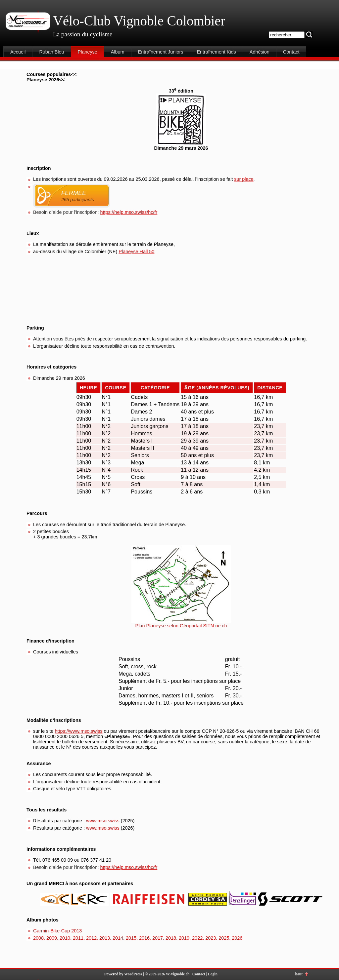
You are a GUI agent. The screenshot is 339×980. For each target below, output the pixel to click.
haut (299, 974)
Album (118, 52)
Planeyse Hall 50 (136, 252)
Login (213, 974)
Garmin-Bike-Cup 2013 (57, 931)
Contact (291, 52)
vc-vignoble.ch (178, 974)
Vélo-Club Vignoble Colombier (139, 21)
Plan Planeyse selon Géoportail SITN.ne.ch (181, 626)
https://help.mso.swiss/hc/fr (129, 212)
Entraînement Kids (216, 52)
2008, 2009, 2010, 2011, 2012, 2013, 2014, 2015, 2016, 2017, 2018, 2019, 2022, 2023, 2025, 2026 (138, 938)
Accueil (18, 52)
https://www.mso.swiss (79, 731)
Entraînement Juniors (161, 52)
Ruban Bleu (51, 52)
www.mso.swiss (103, 821)
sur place (244, 179)
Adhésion (260, 52)
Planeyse (88, 52)
